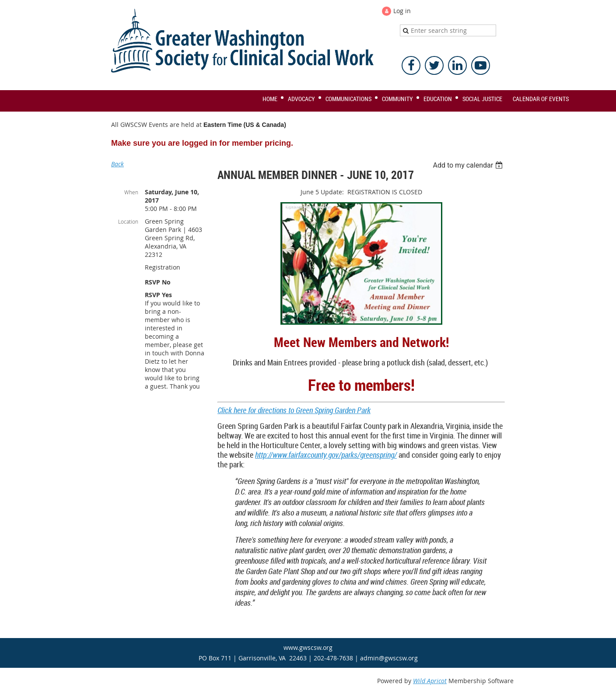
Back (117, 164)
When (131, 192)
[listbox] (469, 165)
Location (128, 221)
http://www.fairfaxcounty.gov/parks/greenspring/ (326, 455)
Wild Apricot (430, 681)
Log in (402, 11)
